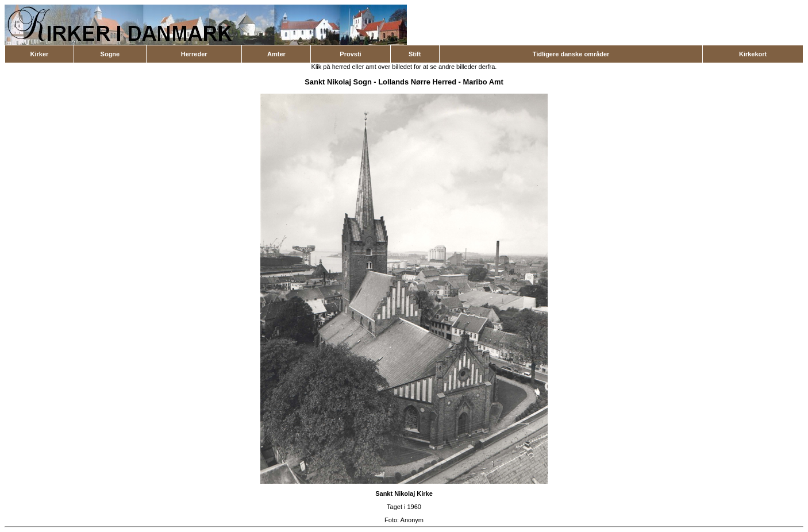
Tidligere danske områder (571, 54)
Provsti (350, 54)
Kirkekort (753, 54)
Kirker (40, 54)
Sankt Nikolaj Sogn (338, 82)
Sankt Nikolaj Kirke (404, 494)
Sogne (110, 54)
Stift (415, 54)
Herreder (194, 54)
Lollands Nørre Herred (417, 82)
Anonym (412, 520)
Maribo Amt (483, 82)
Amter (276, 54)
